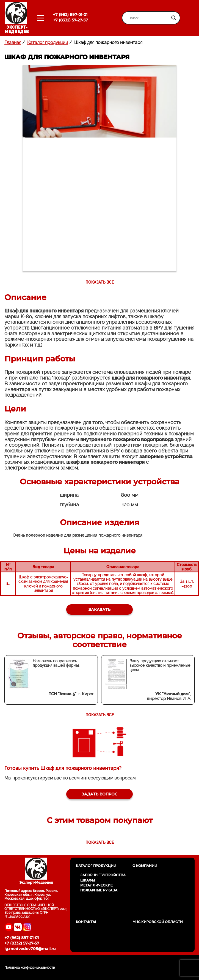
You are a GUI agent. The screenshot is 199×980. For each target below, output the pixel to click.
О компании (145, 866)
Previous (32, 282)
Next (167, 282)
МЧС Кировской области (158, 922)
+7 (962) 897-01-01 (70, 15)
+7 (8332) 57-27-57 (71, 20)
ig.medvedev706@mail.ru (30, 949)
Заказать (99, 610)
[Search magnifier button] (174, 18)
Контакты (86, 922)
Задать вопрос (99, 794)
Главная (13, 42)
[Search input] (149, 18)
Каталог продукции (48, 42)
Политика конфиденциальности (30, 968)
